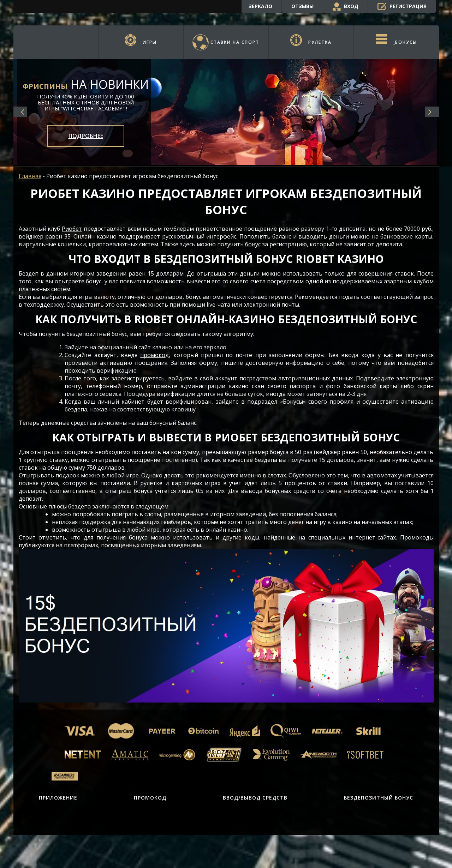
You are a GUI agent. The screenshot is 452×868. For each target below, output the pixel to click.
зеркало (215, 347)
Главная (30, 176)
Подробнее (86, 136)
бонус (253, 244)
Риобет (72, 229)
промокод (154, 355)
